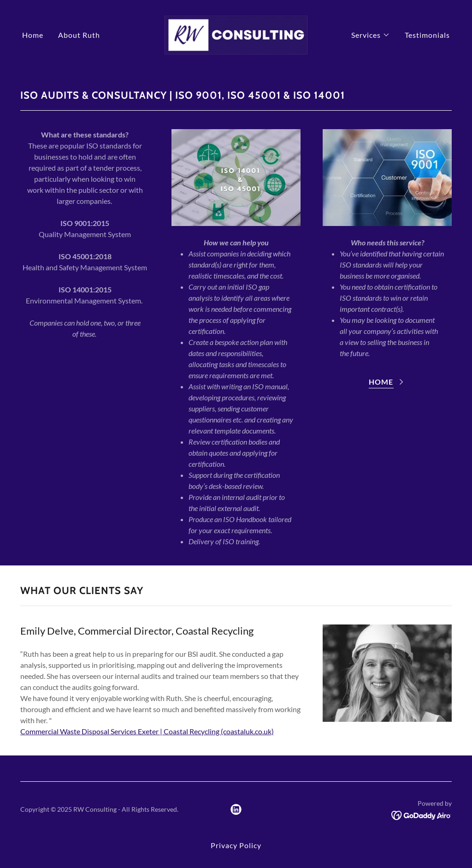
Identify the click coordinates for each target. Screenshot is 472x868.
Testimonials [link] (427, 35)
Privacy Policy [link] (236, 845)
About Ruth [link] (79, 35)
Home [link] (33, 35)
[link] (236, 34)
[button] (371, 35)
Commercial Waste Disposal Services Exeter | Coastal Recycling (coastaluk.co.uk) (147, 731)
